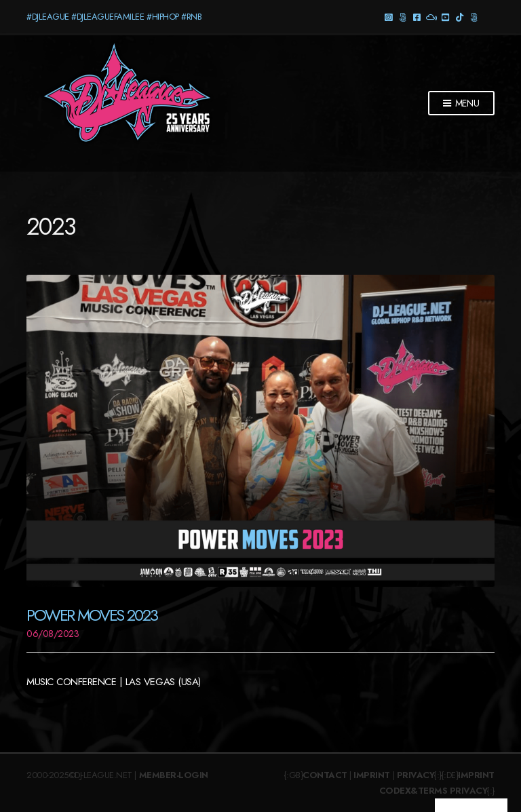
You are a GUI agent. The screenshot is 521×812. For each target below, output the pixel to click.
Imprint (372, 775)
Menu (461, 104)
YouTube (445, 17)
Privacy (416, 775)
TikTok (460, 17)
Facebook (417, 17)
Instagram (388, 17)
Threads (403, 17)
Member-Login (174, 775)
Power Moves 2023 (92, 615)
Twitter (474, 17)
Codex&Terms (413, 791)
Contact (325, 775)
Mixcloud (431, 17)
